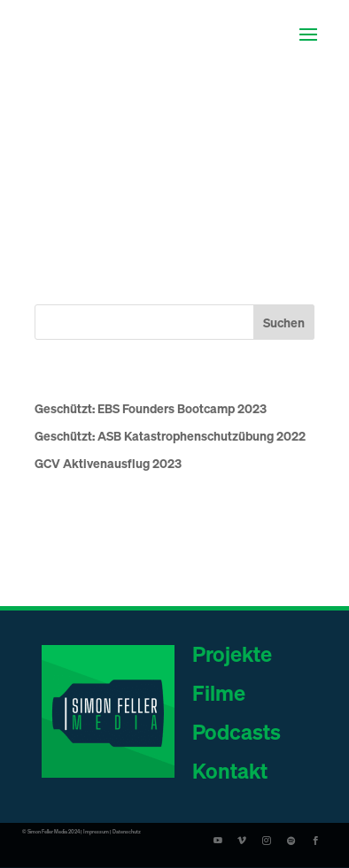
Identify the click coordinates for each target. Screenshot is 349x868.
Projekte (232, 653)
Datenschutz (127, 831)
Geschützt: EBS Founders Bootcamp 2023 (151, 408)
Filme (219, 692)
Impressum (96, 831)
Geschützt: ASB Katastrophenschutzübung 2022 (170, 435)
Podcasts (237, 731)
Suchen (284, 322)
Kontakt (230, 770)
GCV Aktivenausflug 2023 (108, 463)
